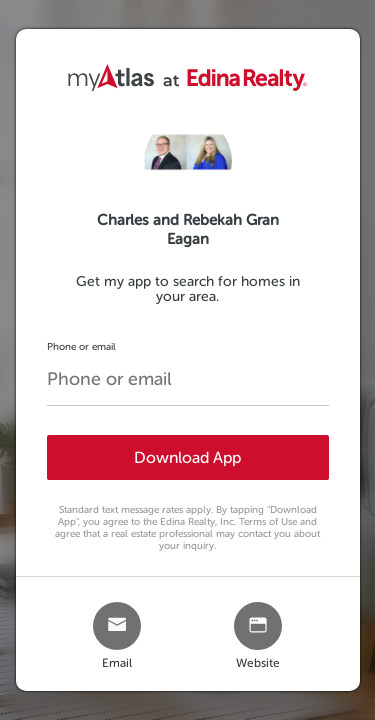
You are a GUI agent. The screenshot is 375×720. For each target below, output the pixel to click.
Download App (187, 457)
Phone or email (81, 346)
